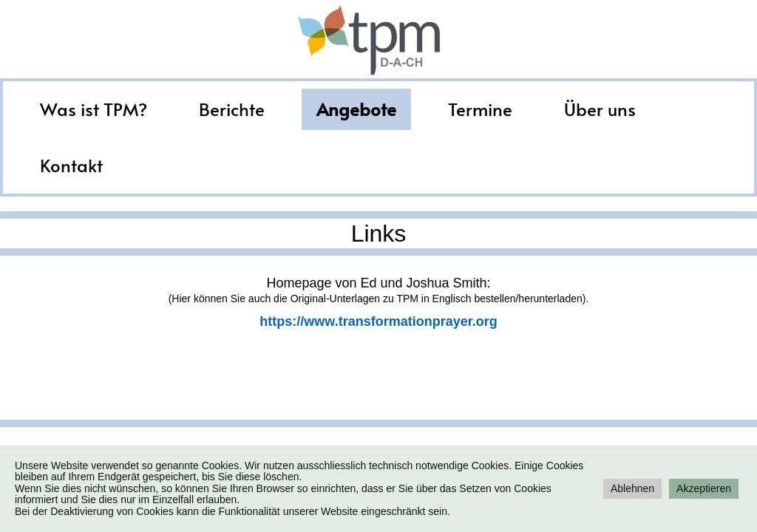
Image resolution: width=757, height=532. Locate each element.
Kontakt (71, 165)
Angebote (356, 109)
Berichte (232, 109)
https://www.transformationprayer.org (378, 321)
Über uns (600, 109)
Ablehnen (632, 488)
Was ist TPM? (94, 109)
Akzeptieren (704, 488)
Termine (480, 109)
